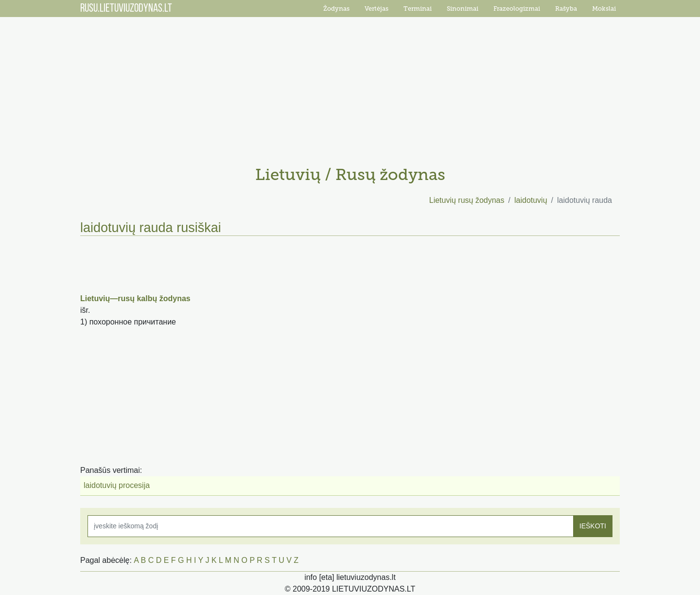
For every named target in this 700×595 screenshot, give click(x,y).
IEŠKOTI (593, 526)
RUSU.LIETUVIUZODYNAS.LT (126, 9)
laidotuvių (531, 200)
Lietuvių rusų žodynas (467, 200)
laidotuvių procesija (117, 485)
